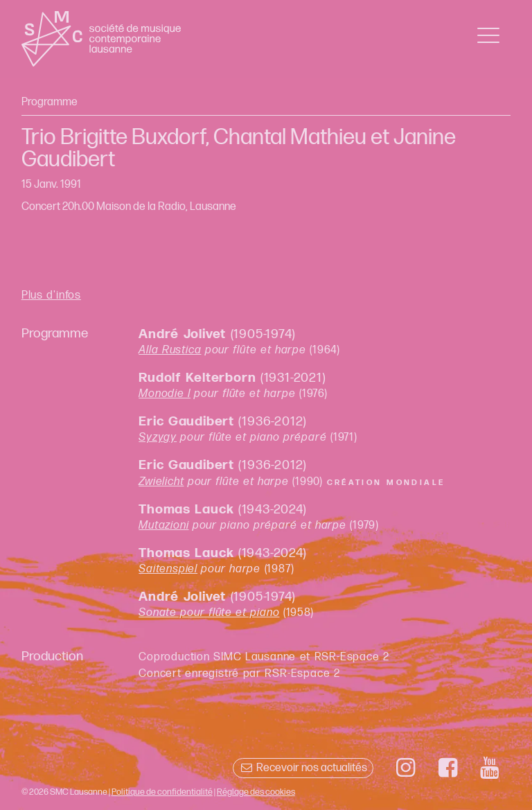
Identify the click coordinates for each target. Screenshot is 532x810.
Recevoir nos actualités (303, 768)
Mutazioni (163, 526)
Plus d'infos (51, 296)
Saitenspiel (168, 569)
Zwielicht (161, 482)
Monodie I (165, 394)
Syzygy (158, 438)
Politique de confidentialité (162, 792)
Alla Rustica (170, 350)
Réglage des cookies (256, 792)
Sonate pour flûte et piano (209, 613)
